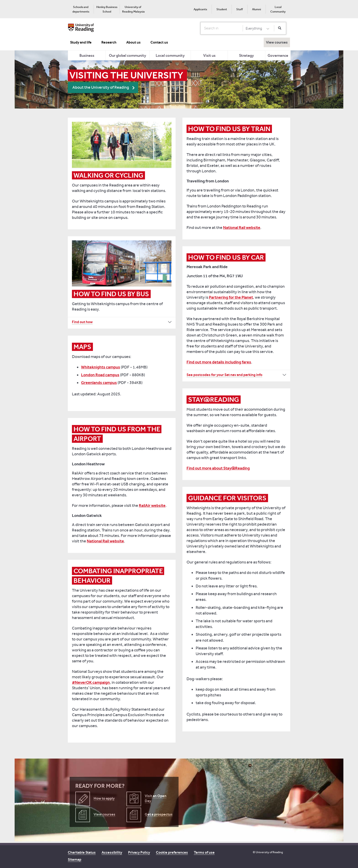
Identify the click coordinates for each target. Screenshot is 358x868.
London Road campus (100, 375)
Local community (170, 55)
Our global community (128, 55)
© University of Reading (268, 852)
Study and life (81, 42)
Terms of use (204, 852)
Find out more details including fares (219, 362)
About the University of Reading (101, 87)
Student (222, 9)
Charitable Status (82, 852)
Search (201, 28)
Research (109, 42)
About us (133, 42)
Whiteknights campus (101, 367)
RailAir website (152, 505)
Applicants (200, 9)
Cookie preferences (172, 852)
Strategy (246, 55)
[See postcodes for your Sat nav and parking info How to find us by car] (236, 375)
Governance (278, 55)
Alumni (257, 9)
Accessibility (112, 852)
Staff (240, 9)
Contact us (159, 42)
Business (87, 55)
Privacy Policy (139, 852)
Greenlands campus (99, 383)
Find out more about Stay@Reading (218, 468)
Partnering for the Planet (231, 297)
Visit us (209, 55)
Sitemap (75, 859)
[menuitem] (81, 9)
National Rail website (242, 228)
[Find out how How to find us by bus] (122, 322)
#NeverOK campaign (91, 682)
